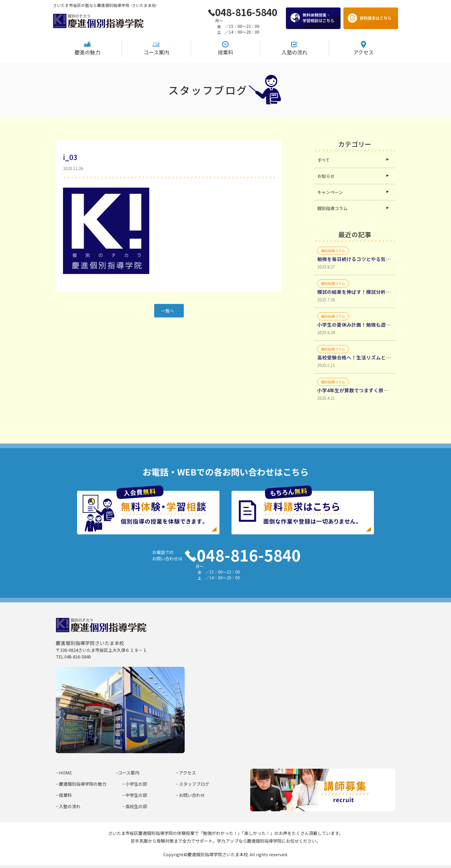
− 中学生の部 (135, 795)
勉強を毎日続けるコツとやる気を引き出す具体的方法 (355, 259)
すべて (323, 160)
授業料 (225, 48)
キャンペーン (330, 192)
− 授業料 (64, 795)
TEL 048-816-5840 (73, 657)
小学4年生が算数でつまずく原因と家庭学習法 (355, 390)
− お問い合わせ (190, 795)
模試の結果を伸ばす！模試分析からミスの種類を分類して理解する (355, 292)
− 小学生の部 (135, 784)
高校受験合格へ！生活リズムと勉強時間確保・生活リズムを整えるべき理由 (355, 357)
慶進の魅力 (87, 48)
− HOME (64, 773)
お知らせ (326, 176)
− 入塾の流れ (68, 806)
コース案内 (156, 48)
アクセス (363, 48)
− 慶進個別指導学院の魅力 (81, 784)
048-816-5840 (242, 12)
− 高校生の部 (135, 806)
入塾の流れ (295, 48)
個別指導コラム (332, 208)
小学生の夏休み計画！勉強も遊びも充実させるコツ (355, 325)
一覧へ (168, 311)
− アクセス (186, 773)
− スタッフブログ (192, 784)
